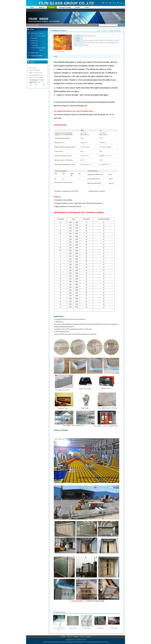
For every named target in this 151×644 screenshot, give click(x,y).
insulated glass (34, 43)
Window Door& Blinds (37, 56)
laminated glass (34, 41)
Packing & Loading (65, 7)
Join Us (82, 636)
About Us (41, 7)
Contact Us (69, 636)
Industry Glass (35, 53)
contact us (121, 3)
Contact (87, 7)
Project (78, 7)
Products (52, 7)
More (41, 50)
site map (114, 3)
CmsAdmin (88, 636)
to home (106, 3)
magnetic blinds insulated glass (38, 48)
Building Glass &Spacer (37, 33)
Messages (76, 636)
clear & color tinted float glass (38, 36)
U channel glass (35, 45)
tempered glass (34, 38)
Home (32, 7)
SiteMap (63, 636)
